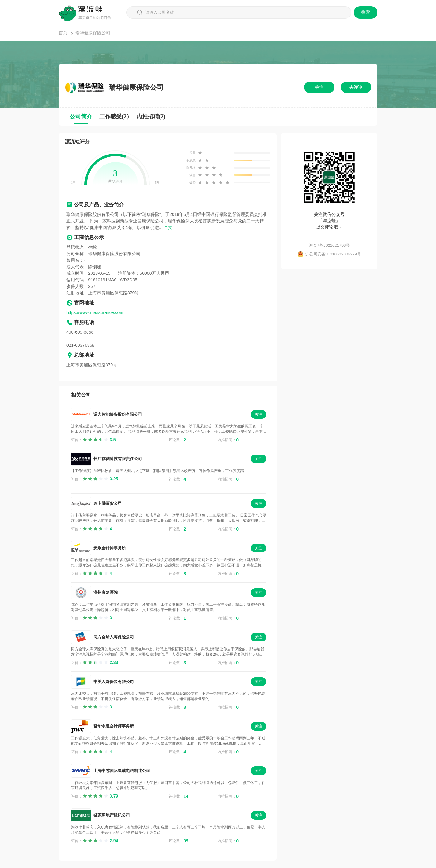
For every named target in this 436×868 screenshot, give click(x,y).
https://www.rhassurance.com (95, 312)
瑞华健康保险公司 (93, 33)
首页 (63, 33)
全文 (168, 227)
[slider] (99, 440)
